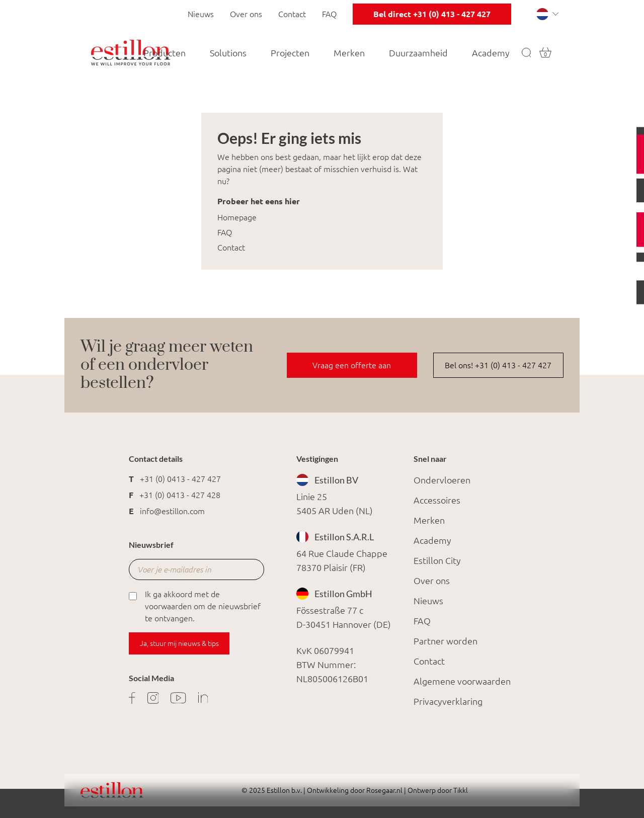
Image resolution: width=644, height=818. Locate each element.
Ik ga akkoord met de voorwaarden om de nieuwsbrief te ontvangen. (195, 605)
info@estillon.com (172, 511)
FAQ (329, 14)
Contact (292, 14)
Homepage (237, 217)
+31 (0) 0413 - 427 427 (180, 479)
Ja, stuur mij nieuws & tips (179, 643)
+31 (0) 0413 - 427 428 (180, 495)
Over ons (246, 14)
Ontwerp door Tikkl (437, 790)
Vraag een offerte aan (352, 365)
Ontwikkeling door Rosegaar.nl (355, 790)
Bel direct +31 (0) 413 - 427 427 (432, 14)
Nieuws (201, 14)
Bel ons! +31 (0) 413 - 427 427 (498, 365)
